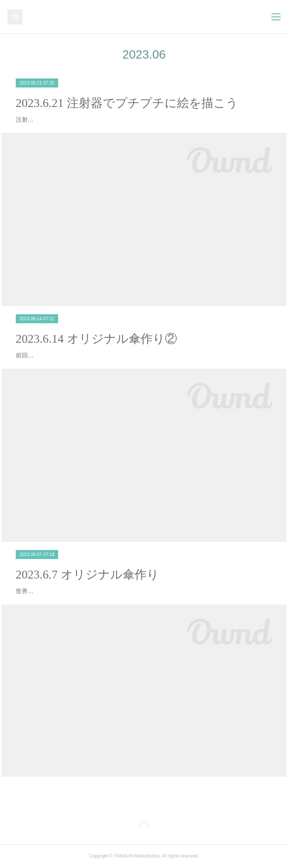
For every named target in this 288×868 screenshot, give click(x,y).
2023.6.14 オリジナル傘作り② (96, 339)
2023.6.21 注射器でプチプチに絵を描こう (127, 103)
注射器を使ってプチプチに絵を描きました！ (76, 120)
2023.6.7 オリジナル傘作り (87, 574)
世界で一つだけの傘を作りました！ (64, 591)
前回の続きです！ (40, 355)
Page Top (144, 826)
